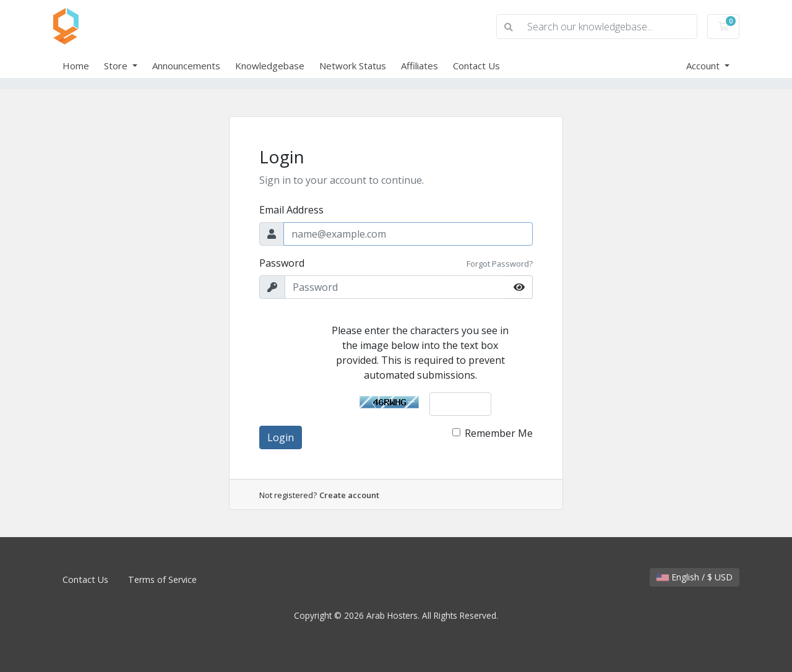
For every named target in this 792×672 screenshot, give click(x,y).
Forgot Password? (500, 264)
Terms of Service (162, 579)
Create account (349, 495)
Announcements (186, 66)
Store (117, 66)
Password (282, 263)
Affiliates (420, 66)
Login (281, 437)
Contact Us (476, 66)
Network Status (353, 66)
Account (704, 66)
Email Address (291, 210)
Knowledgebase (270, 66)
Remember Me (499, 433)
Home (76, 66)
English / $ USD (695, 577)
